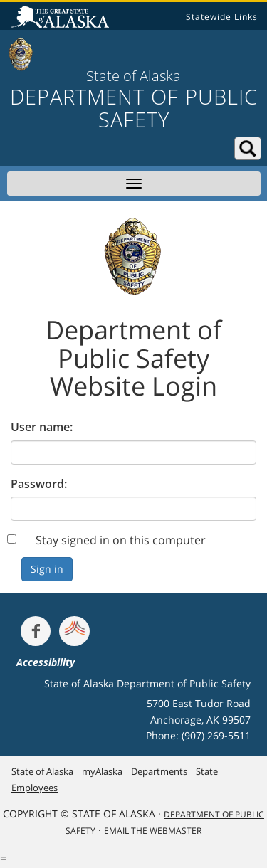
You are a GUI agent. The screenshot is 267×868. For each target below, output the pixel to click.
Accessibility (46, 662)
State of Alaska (62, 18)
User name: (42, 427)
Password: (39, 484)
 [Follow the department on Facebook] (36, 631)
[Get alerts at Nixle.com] (74, 631)
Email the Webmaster (153, 831)
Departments (159, 771)
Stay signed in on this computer (121, 540)
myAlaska (102, 771)
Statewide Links (222, 17)
